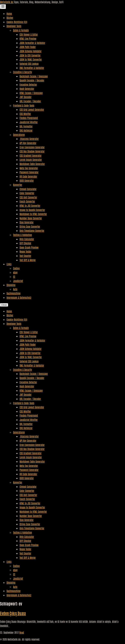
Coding (16, 268)
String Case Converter (30, 226)
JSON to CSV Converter (30, 55)
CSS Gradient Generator (31, 155)
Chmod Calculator (28, 189)
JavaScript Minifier (29, 122)
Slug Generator (27, 222)
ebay (15, 272)
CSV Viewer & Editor (29, 34)
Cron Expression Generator (32, 147)
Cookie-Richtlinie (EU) (17, 22)
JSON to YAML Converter (31, 59)
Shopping (11, 285)
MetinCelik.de (7, 2)
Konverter (18, 185)
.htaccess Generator (29, 139)
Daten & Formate (21, 30)
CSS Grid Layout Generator (32, 109)
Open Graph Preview (29, 247)
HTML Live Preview (28, 39)
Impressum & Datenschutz (19, 297)
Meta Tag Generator (29, 168)
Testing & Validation (22, 235)
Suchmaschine (14, 293)
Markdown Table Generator (32, 164)
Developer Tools (14, 26)
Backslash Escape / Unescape (34, 76)
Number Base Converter (31, 218)
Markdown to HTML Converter (33, 214)
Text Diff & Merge (28, 260)
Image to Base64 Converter (32, 210)
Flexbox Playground (29, 118)
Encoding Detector (28, 85)
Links (9, 264)
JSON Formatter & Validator (32, 43)
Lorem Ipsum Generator (31, 160)
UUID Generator (27, 180)
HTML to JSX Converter (30, 206)
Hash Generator (27, 89)
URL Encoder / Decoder (30, 101)
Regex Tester (25, 251)
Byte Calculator (27, 239)
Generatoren (19, 135)
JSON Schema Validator (31, 51)
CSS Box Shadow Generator (32, 151)
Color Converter (27, 193)
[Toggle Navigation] (3, 7)
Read (22, 632)
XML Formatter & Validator (32, 68)
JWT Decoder (26, 97)
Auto (15, 289)
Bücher (10, 18)
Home (9, 14)
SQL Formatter (26, 126)
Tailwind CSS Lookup (29, 64)
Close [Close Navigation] (4, 305)
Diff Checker (25, 243)
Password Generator (29, 172)
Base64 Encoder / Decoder (32, 80)
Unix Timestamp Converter (32, 231)
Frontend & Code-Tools (24, 105)
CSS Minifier (25, 114)
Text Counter (25, 256)
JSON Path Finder (28, 47)
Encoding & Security (22, 72)
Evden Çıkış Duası (13, 613)
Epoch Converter (27, 201)
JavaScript (18, 281)
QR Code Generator (28, 176)
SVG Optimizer (26, 130)
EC (14, 277)
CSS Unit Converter (28, 197)
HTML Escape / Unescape (31, 93)
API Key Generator (28, 143)
